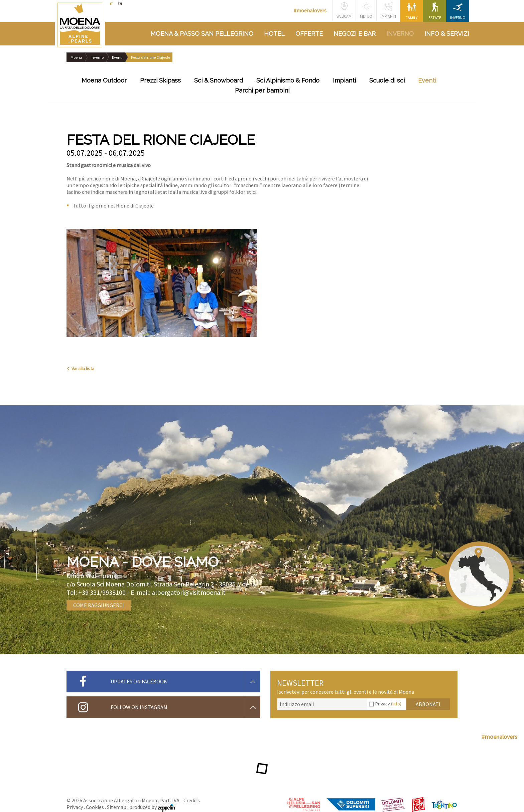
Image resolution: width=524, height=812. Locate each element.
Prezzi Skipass (160, 80)
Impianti (388, 11)
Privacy (388, 704)
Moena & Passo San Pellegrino (202, 34)
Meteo (366, 11)
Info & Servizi (447, 34)
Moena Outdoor (104, 80)
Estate (435, 11)
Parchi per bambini (262, 90)
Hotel (274, 34)
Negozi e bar (355, 34)
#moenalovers (310, 10)
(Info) (396, 704)
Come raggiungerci (99, 605)
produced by (152, 807)
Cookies (95, 807)
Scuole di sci (387, 80)
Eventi (117, 57)
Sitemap (117, 807)
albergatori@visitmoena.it (189, 592)
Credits (192, 800)
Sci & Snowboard (219, 80)
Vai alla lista (80, 369)
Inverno (458, 11)
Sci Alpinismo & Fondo (288, 80)
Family (412, 11)
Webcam (344, 11)
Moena (76, 57)
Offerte (309, 34)
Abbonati (428, 704)
